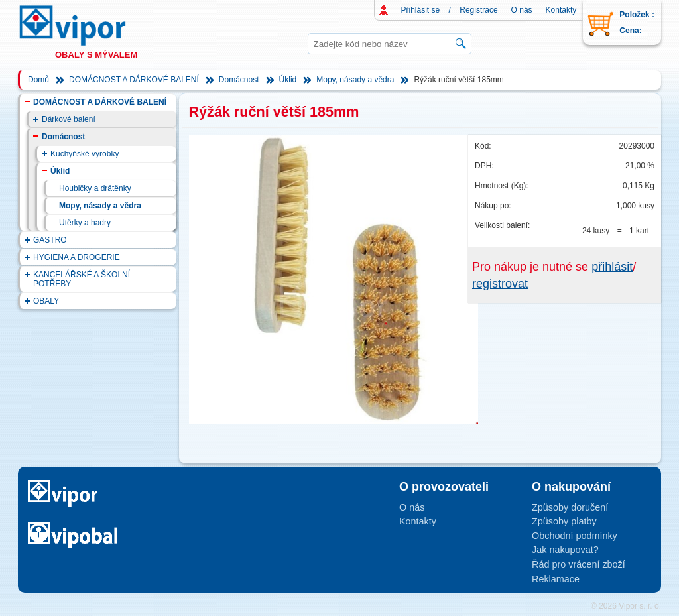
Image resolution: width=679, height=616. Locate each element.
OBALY (46, 301)
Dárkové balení (69, 119)
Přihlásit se (421, 10)
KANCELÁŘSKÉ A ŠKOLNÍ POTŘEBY (82, 279)
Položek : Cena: (637, 23)
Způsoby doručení (570, 507)
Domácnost (239, 80)
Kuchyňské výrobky (85, 154)
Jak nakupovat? (565, 550)
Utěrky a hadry (85, 223)
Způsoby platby (564, 521)
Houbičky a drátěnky (95, 188)
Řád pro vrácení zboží (579, 564)
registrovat (500, 284)
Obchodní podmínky (575, 536)
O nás (522, 10)
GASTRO (50, 240)
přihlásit (612, 267)
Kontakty (561, 10)
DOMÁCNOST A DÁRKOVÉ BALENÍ (134, 80)
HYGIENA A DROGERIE (77, 257)
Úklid (288, 80)
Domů (38, 80)
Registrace (478, 10)
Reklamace (556, 579)
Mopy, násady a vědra (355, 80)
